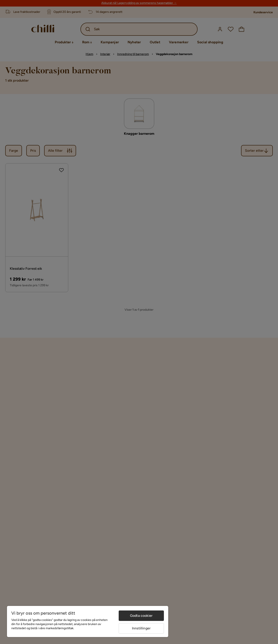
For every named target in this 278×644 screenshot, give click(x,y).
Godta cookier (141, 616)
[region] (88, 621)
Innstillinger (141, 628)
